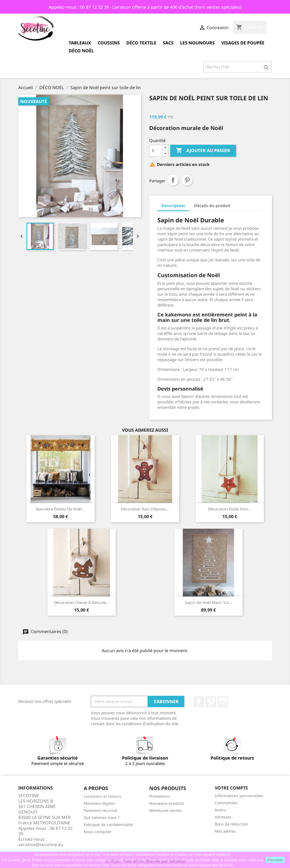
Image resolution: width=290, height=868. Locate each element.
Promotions (160, 796)
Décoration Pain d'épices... (145, 509)
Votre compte (231, 788)
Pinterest (187, 180)
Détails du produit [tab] (212, 205)
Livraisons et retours (102, 796)
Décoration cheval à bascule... (82, 602)
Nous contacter (98, 832)
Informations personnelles (239, 796)
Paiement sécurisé (101, 810)
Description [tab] (173, 205)
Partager (173, 180)
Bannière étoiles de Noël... (61, 509)
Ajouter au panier (203, 151)
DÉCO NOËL (81, 51)
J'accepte (275, 860)
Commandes (226, 803)
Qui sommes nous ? (102, 817)
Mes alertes (225, 831)
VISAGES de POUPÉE (243, 43)
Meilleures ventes (165, 810)
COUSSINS (109, 43)
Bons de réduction (231, 824)
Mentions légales (99, 803)
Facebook (199, 702)
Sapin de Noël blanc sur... (209, 602)
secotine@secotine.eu (41, 845)
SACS (168, 43)
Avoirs (220, 810)
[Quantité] (156, 151)
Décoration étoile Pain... (230, 509)
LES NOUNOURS (197, 43)
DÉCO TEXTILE (141, 43)
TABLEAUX (80, 43)
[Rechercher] (237, 67)
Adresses (223, 817)
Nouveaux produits (167, 803)
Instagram (223, 702)
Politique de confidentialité (108, 825)
